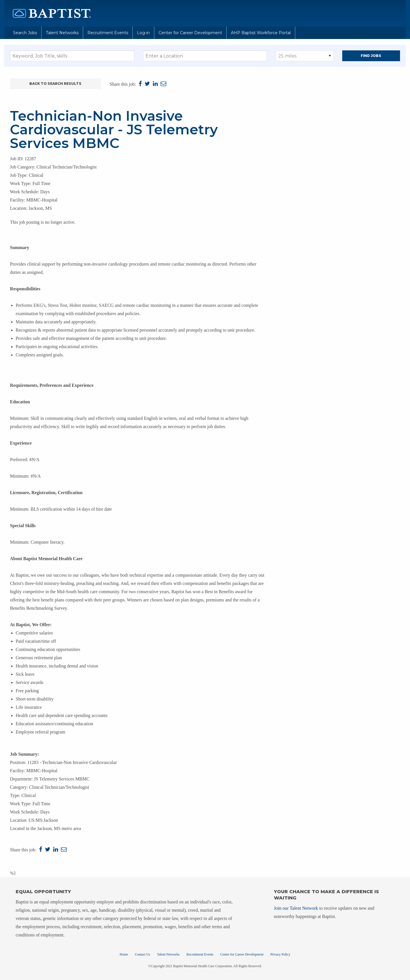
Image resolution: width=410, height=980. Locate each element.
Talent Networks (62, 33)
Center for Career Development (190, 33)
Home (124, 954)
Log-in (143, 33)
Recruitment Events (108, 33)
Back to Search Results (55, 84)
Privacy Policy (280, 954)
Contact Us (143, 954)
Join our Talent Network (296, 908)
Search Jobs (25, 33)
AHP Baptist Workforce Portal (261, 33)
